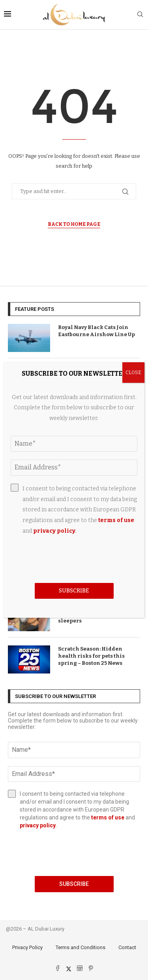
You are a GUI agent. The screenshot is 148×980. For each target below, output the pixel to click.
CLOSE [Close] (133, 373)
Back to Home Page (74, 224)
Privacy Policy (27, 947)
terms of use (108, 817)
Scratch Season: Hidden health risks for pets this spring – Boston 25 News (91, 656)
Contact (127, 947)
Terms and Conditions (81, 947)
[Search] (140, 15)
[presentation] (74, 853)
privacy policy (37, 825)
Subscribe (74, 884)
